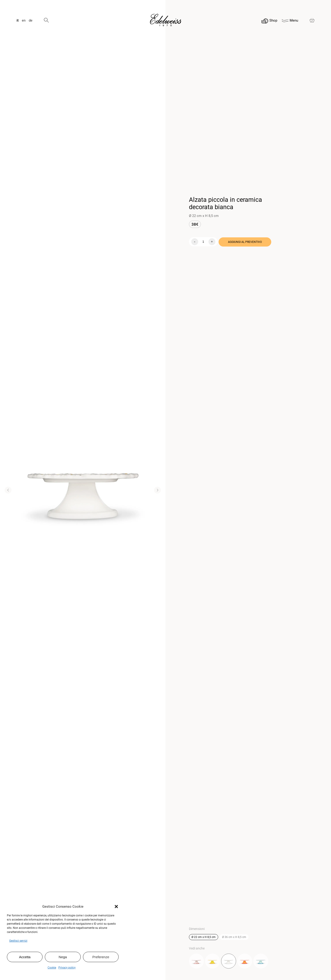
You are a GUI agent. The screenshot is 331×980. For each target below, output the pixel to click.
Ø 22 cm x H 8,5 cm (204, 937)
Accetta (25, 957)
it (18, 21)
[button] (116, 907)
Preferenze (101, 957)
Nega (63, 957)
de (31, 21)
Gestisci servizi (18, 941)
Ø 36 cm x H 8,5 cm (234, 937)
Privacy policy (67, 968)
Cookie (52, 968)
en (24, 21)
